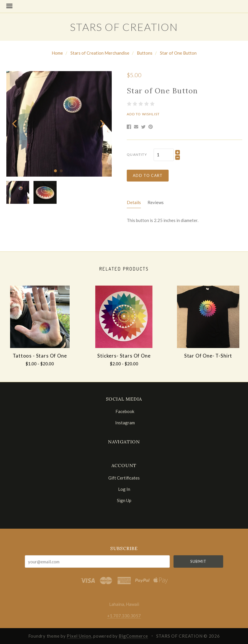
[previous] (15, 124)
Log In (124, 489)
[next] (102, 124)
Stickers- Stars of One (124, 356)
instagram (124, 422)
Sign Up (124, 500)
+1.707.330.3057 (124, 616)
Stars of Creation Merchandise (100, 53)
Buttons (145, 53)
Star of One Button (178, 53)
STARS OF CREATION (124, 27)
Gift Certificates (124, 478)
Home (57, 53)
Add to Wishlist (143, 114)
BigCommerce (133, 636)
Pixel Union (79, 636)
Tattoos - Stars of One (40, 356)
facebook (124, 411)
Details (134, 202)
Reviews (156, 202)
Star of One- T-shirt (208, 356)
